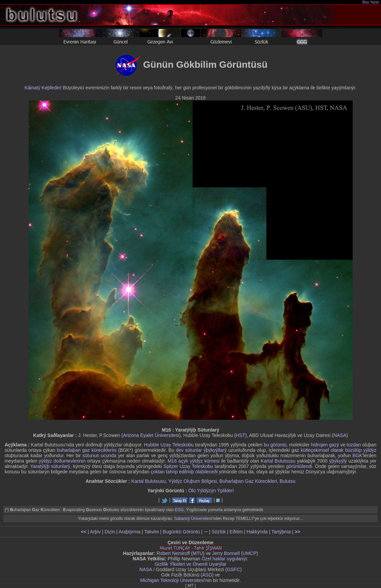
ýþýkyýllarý (215, 450)
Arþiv (96, 532)
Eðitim (236, 532)
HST (241, 435)
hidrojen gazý (325, 445)
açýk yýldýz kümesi (199, 461)
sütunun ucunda (99, 455)
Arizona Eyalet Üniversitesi (151, 435)
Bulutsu (288, 481)
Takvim (152, 532)
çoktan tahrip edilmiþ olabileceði (184, 472)
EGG (179, 510)
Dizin (110, 532)
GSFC (234, 569)
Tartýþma (281, 532)
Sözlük (219, 532)
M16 (172, 461)
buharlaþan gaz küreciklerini (87, 450)
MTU (198, 553)
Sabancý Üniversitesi (193, 519)
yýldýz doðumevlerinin (62, 461)
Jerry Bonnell (226, 553)
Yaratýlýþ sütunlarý (50, 466)
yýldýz (370, 450)
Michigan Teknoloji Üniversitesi (172, 580)
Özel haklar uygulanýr (224, 559)
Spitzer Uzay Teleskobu (188, 466)
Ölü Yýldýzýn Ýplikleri (211, 491)
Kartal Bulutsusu (278, 461)
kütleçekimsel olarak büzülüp (331, 450)
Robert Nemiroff (173, 553)
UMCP (250, 553)
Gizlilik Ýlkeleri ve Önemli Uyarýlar (190, 564)
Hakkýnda (257, 532)
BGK (357, 455)
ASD (207, 575)
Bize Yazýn (371, 2)
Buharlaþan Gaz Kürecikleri (248, 481)
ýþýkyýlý (338, 461)
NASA (340, 435)
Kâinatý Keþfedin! (43, 88)
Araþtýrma (130, 532)
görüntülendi (299, 466)
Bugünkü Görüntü (181, 532)
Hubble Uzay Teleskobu (169, 445)
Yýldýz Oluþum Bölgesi (193, 481)
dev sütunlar (189, 450)
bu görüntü (275, 445)
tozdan (354, 445)
